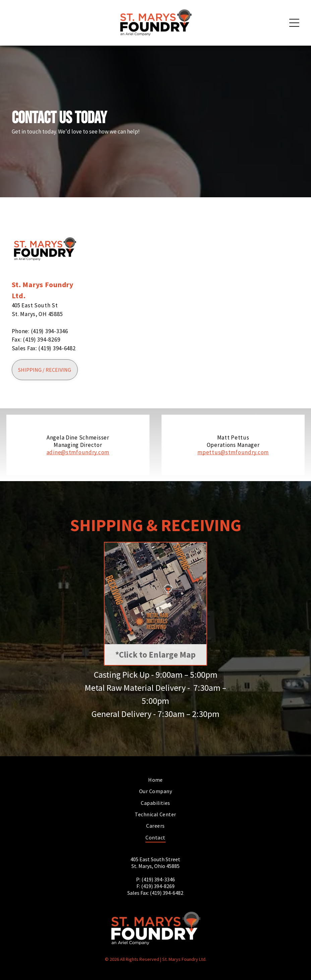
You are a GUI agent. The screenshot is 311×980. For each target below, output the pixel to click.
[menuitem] (155, 780)
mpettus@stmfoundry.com (233, 452)
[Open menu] (294, 23)
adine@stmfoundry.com (78, 452)
